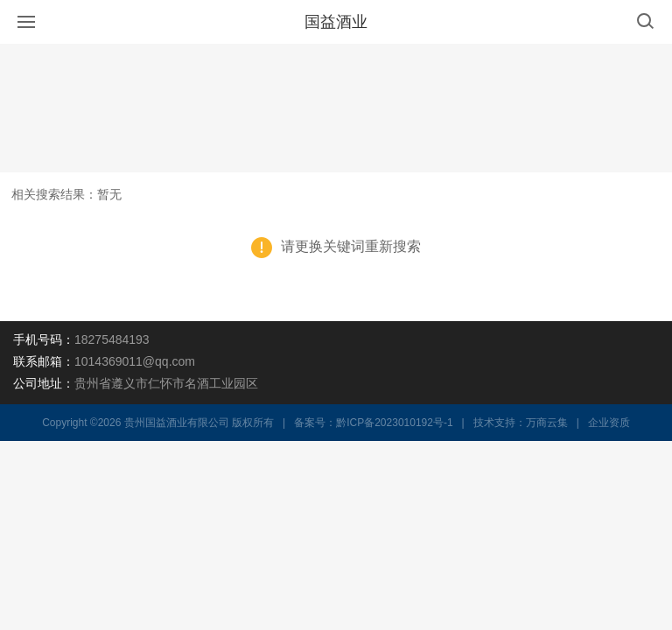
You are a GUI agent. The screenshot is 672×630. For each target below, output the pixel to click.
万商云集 (547, 423)
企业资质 (609, 423)
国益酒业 (336, 22)
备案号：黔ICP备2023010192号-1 (373, 423)
